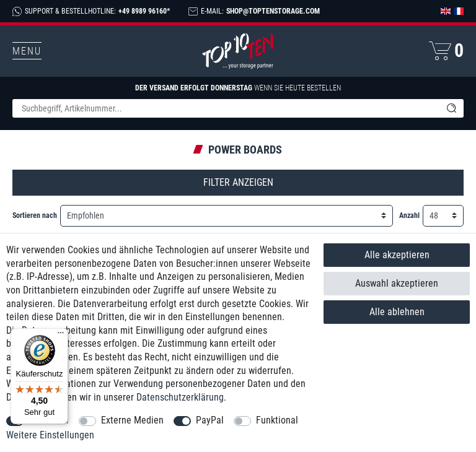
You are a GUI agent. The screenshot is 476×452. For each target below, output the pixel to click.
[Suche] (451, 108)
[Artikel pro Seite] (443, 216)
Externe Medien (132, 420)
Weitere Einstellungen (50, 435)
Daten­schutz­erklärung (180, 397)
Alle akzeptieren (397, 255)
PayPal (210, 420)
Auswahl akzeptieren (397, 283)
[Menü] (61, 336)
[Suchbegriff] (226, 108)
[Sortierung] (227, 216)
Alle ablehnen (397, 312)
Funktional (277, 420)
